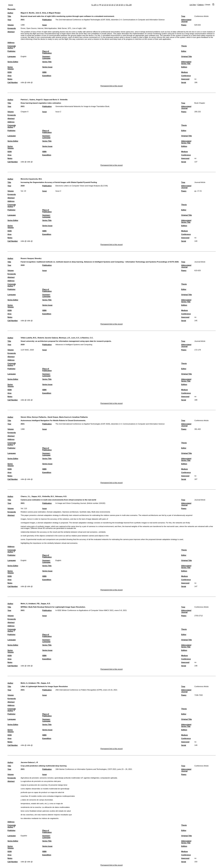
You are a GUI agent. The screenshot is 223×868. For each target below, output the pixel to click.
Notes (10, 79)
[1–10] (94, 5)
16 (112, 5)
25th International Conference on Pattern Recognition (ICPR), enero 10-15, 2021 (86, 690)
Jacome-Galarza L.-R (29, 762)
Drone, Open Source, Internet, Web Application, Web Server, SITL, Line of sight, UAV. (54, 28)
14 (107, 5)
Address (11, 43)
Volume (11, 25)
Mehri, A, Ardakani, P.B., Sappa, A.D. (36, 604)
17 (115, 5)
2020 (23, 186)
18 (117, 5)
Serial (184, 82)
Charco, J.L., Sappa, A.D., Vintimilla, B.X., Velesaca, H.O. (44, 496)
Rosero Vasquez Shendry (31, 258)
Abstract (11, 32)
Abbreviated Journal (186, 21)
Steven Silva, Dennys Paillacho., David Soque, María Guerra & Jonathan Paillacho (54, 417)
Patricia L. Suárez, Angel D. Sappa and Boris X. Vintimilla (44, 100)
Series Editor (13, 62)
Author (10, 13)
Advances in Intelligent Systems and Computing (74, 345)
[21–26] (129, 5)
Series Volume (11, 68)
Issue (45, 25)
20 (122, 5)
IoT (82, 778)
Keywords (12, 28)
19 (119, 5)
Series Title (47, 62)
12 (103, 5)
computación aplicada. (109, 778)
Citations (201, 5)
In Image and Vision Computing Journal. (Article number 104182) (80, 503)
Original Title (186, 56)
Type (183, 16)
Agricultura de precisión (30, 778)
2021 (23, 20)
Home (11, 5)
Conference (186, 76)
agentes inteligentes (92, 778)
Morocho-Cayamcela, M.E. (32, 179)
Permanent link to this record (111, 86)
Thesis (184, 46)
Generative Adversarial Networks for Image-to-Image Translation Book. (83, 106)
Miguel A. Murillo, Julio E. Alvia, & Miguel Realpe (41, 13)
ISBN (44, 72)
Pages (184, 25)
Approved (185, 79)
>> (124, 5)
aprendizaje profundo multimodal (67, 778)
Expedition (47, 76)
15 (110, 5)
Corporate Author (12, 47)
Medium (184, 72)
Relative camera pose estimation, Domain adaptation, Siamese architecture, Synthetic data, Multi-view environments (65, 512)
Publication (47, 20)
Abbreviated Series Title (186, 63)
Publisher (12, 51)
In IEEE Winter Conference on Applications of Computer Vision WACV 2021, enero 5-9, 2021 (91, 610)
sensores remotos (47, 778)
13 (105, 5)
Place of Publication (47, 52)
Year (9, 20)
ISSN (10, 72)
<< (98, 5)
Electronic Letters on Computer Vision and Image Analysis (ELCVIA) (82, 186)
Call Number (13, 82)
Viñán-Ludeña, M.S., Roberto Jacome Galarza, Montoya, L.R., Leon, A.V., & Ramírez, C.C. (57, 338)
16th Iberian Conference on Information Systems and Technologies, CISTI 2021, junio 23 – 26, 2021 (94, 769)
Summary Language (46, 57)
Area (10, 76)
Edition (184, 67)
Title (9, 16)
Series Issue (47, 67)
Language (12, 56)
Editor (184, 51)
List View (193, 5)
